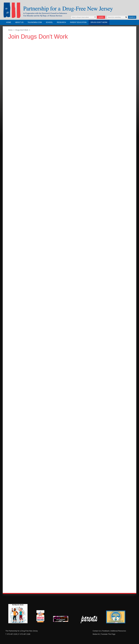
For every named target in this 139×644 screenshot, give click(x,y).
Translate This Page (108, 634)
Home (9, 22)
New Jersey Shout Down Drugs (63, 620)
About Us (19, 22)
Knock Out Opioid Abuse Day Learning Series (116, 617)
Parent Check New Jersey (89, 620)
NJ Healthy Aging (18, 614)
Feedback (106, 631)
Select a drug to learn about (80, 17)
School (49, 22)
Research (61, 22)
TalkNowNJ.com (35, 22)
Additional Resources (118, 631)
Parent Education (78, 22)
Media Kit (96, 634)
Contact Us (97, 631)
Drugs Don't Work (99, 22)
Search (132, 17)
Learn (101, 17)
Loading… (45, 313)
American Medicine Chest (40, 617)
